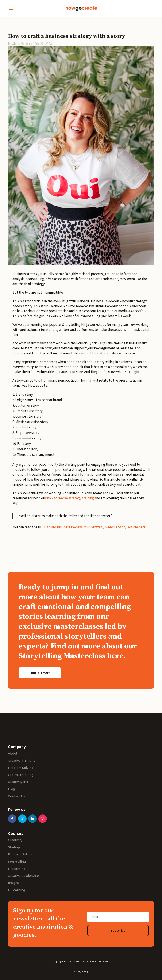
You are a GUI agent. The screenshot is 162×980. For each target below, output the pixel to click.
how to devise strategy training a (72, 498)
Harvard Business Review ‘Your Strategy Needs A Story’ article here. (95, 527)
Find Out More (40, 673)
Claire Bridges (22, 44)
